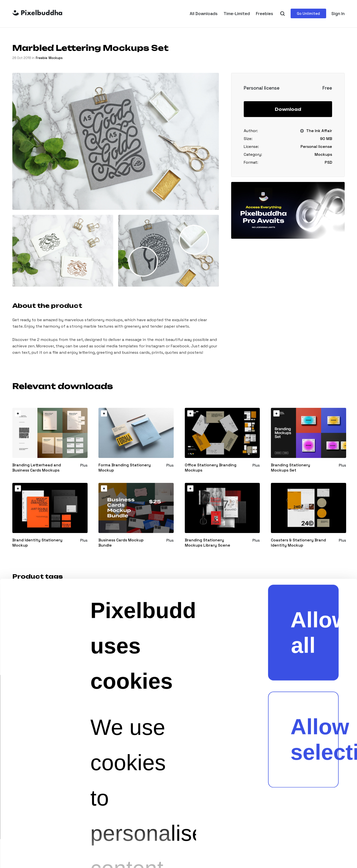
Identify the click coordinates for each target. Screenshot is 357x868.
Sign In (338, 14)
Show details (158, 840)
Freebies (264, 14)
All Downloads (204, 14)
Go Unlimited (308, 13)
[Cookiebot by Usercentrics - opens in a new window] (28, 840)
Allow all (314, 393)
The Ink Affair (319, 131)
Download (288, 109)
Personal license (316, 147)
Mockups (56, 58)
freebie (42, 58)
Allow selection (314, 500)
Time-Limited (237, 14)
